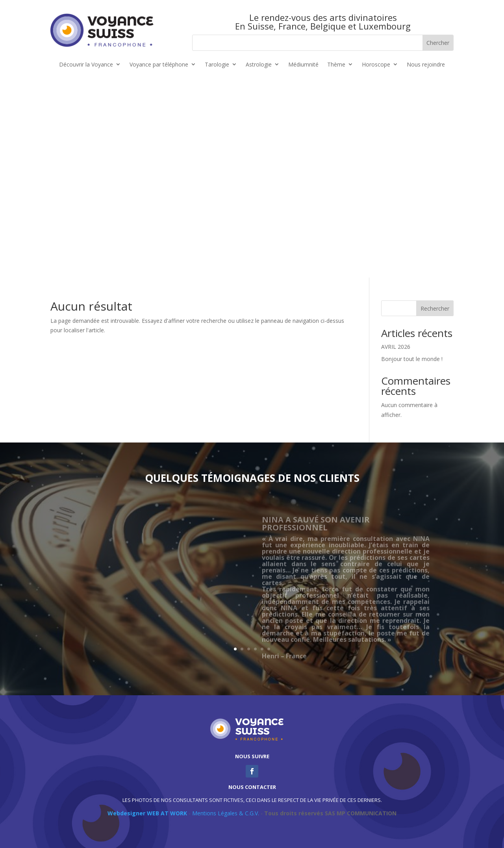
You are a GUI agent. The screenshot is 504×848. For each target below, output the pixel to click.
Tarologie (217, 65)
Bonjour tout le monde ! (412, 359)
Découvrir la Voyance (86, 65)
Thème (336, 65)
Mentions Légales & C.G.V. (226, 813)
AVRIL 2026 (396, 347)
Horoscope (376, 65)
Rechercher (435, 308)
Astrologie (259, 65)
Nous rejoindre (426, 65)
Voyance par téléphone (159, 65)
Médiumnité (303, 65)
